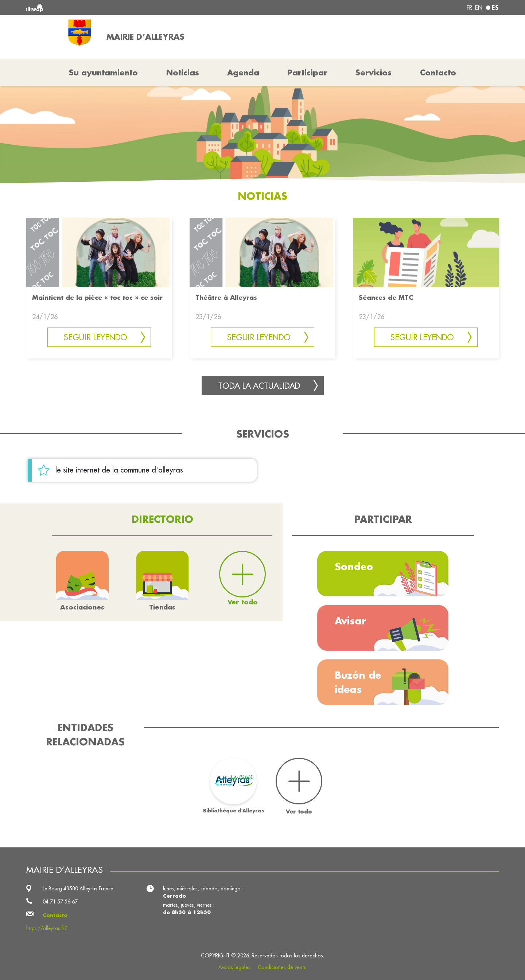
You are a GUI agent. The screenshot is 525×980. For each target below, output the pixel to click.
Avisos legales (234, 967)
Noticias (183, 72)
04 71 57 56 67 (60, 902)
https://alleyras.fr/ (47, 928)
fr (469, 8)
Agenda (243, 72)
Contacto (438, 72)
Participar (307, 72)
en (479, 8)
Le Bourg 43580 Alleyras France (78, 889)
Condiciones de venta (282, 967)
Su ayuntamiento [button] (103, 72)
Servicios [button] (374, 72)
